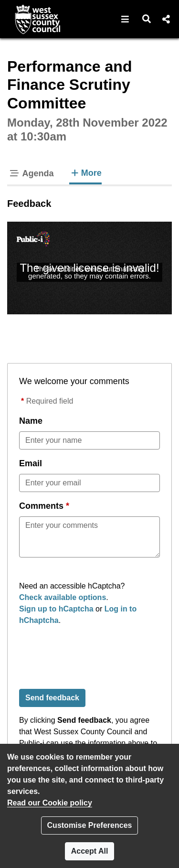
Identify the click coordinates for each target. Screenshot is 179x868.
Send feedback (52, 698)
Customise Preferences (90, 825)
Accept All (90, 851)
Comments (41, 506)
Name (31, 421)
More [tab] (85, 172)
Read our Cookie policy (50, 803)
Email (31, 463)
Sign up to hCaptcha (56, 609)
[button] (125, 19)
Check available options (63, 597)
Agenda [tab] (31, 173)
